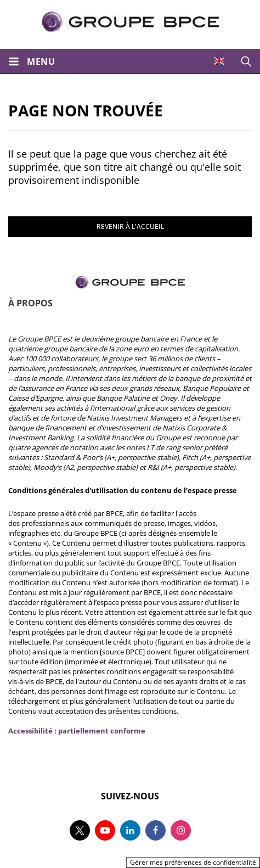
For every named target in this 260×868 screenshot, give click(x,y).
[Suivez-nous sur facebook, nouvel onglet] (156, 830)
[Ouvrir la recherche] (246, 61)
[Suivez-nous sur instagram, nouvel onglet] (181, 830)
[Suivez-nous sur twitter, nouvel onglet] (80, 830)
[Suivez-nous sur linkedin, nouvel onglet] (130, 830)
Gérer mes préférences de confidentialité (193, 862)
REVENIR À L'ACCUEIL (130, 226)
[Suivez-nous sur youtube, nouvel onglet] (105, 830)
